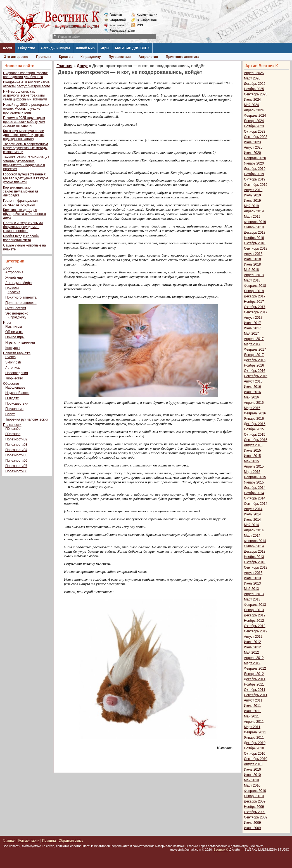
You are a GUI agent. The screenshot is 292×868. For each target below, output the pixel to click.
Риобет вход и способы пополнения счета (21, 238)
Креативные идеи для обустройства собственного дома (24, 214)
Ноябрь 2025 (254, 89)
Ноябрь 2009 (254, 807)
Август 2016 (253, 381)
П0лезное (13, 434)
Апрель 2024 (254, 110)
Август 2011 (253, 700)
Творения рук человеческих (27, 419)
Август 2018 (253, 254)
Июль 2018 (252, 259)
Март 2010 (252, 785)
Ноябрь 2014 (254, 493)
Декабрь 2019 (255, 169)
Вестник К (221, 850)
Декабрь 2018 (255, 233)
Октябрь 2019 (255, 179)
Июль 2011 (252, 706)
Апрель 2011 (254, 722)
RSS (140, 25)
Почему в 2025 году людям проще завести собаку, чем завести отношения (24, 122)
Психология (14, 409)
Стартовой (118, 20)
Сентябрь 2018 (256, 248)
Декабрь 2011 (255, 679)
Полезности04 (16, 450)
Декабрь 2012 (255, 615)
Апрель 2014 (254, 530)
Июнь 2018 (252, 264)
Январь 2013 (254, 610)
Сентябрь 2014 (256, 504)
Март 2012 (252, 663)
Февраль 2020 (255, 158)
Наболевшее (15, 388)
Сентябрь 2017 (256, 312)
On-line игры (15, 337)
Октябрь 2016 (255, 371)
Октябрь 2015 (255, 435)
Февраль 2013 (255, 605)
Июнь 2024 (252, 100)
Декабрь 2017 (255, 296)
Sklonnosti (13, 362)
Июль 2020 (252, 153)
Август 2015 (253, 445)
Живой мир (85, 48)
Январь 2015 (254, 482)
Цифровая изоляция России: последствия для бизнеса (25, 75)
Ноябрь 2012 (254, 621)
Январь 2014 (254, 546)
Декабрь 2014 (255, 488)
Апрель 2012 (254, 658)
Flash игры (14, 327)
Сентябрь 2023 (256, 137)
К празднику (91, 57)
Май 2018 (251, 270)
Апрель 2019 (254, 211)
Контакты (117, 25)
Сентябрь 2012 (256, 631)
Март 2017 (252, 344)
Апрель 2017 (254, 339)
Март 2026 (252, 78)
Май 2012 (251, 653)
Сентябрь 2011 (256, 695)
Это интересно (16, 57)
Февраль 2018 (255, 286)
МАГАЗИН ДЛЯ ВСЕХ (132, 48)
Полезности (12, 425)
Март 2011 (252, 727)
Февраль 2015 (255, 477)
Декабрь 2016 (255, 360)
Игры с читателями (20, 342)
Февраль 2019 (255, 222)
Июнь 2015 (252, 456)
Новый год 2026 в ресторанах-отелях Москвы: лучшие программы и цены (27, 109)
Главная (116, 15)
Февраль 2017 (255, 349)
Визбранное (147, 20)
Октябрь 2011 (255, 690)
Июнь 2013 (252, 583)
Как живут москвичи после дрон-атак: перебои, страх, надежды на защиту (24, 135)
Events (10, 357)
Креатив (66, 57)
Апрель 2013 (254, 594)
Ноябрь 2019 (254, 174)
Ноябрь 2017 (254, 302)
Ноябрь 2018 (254, 238)
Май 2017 (251, 334)
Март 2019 (252, 217)
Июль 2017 (252, 323)
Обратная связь (71, 841)
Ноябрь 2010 (254, 748)
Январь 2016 (254, 419)
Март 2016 (252, 408)
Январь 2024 (254, 121)
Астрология (148, 57)
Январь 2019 (254, 227)
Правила (49, 841)
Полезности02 (16, 439)
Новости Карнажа (17, 353)
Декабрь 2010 (255, 743)
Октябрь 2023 (255, 132)
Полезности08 (16, 471)
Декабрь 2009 (255, 801)
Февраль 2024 (255, 116)
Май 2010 (251, 780)
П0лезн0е (13, 429)
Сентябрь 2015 (256, 440)
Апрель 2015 (254, 466)
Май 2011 (251, 716)
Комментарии (147, 15)
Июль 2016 (252, 387)
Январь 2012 (254, 674)
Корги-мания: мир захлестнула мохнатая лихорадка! (21, 191)
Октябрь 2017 (255, 307)
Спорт (10, 414)
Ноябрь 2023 (254, 126)
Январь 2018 (254, 291)
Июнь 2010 (252, 775)
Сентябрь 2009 (256, 817)
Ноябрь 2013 (254, 557)
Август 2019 (253, 190)
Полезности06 (16, 461)
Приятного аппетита (182, 57)
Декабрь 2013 (255, 552)
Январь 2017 (254, 355)
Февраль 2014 (255, 541)
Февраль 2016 (255, 413)
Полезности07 (16, 466)
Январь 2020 (254, 163)
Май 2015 (251, 461)
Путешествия (120, 57)
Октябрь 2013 (255, 562)
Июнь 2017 (252, 328)
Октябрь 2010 (255, 754)
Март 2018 (252, 280)
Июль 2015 (252, 451)
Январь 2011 (254, 738)
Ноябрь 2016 (254, 365)
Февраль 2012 (255, 668)
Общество (27, 48)
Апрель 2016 (254, 403)
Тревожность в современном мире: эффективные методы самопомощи (26, 148)
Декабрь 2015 (255, 424)
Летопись (13, 368)
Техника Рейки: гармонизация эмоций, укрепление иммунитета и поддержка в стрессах (26, 163)
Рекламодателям (120, 31)
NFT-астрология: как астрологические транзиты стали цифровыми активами (25, 95)
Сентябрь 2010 (256, 759)
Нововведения (17, 373)
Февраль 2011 (255, 732)
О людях (12, 398)
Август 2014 (253, 509)
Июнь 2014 (252, 520)
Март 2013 (252, 599)
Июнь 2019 (252, 201)
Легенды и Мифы (56, 48)
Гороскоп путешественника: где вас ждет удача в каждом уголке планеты (25, 178)
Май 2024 (251, 105)
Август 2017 (253, 318)
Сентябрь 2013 (256, 567)
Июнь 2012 (252, 647)
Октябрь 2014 (255, 498)
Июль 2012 (252, 642)
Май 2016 (251, 397)
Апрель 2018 (254, 275)
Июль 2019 (252, 195)
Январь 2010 (254, 796)
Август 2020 (253, 147)
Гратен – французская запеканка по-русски (20, 203)
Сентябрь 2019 (256, 185)
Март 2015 (252, 472)
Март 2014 (252, 536)
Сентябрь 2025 (256, 94)
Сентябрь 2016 (256, 376)
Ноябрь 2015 (254, 429)
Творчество (14, 378)
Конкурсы (13, 348)
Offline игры (14, 332)
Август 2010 (253, 764)
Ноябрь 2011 (254, 684)
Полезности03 (16, 445)
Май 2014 (251, 525)
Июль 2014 (252, 514)
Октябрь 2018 (255, 243)
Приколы (44, 57)
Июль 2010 (252, 770)
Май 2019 (251, 206)
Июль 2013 (252, 578)
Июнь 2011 (252, 711)
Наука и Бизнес (17, 393)
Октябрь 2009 (255, 812)
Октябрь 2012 (255, 626)
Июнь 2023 (252, 142)
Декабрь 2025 (255, 84)
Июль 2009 (252, 823)
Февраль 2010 (255, 791)
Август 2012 (253, 637)
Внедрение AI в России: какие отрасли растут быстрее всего (27, 84)
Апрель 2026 (254, 73)
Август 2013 (253, 573)
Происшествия (17, 403)
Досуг (8, 48)
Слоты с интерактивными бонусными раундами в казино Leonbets (23, 227)
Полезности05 (16, 455)
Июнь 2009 (252, 828)
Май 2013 (251, 589)
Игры (105, 48)
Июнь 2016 (252, 392)
